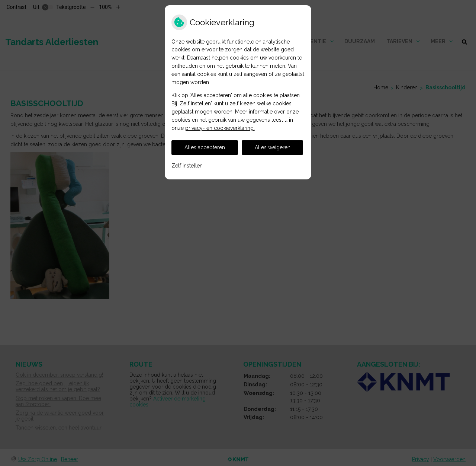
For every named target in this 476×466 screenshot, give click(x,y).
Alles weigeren (273, 147)
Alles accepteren (205, 147)
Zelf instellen (187, 166)
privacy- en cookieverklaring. (220, 128)
